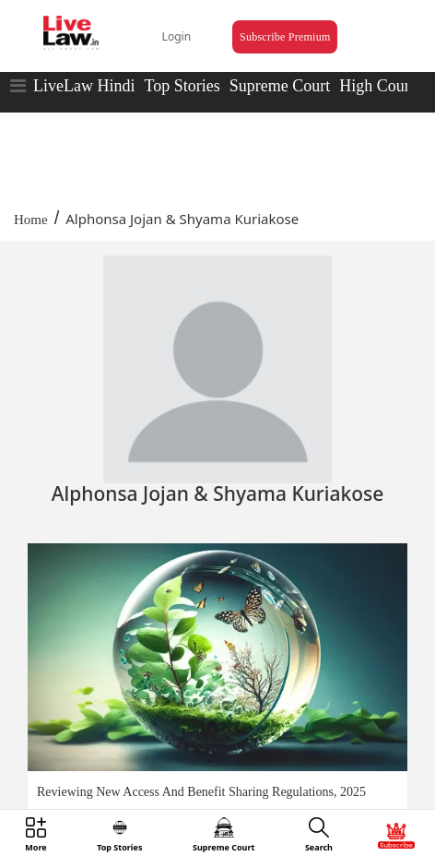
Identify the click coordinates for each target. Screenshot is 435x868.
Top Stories (182, 86)
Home (31, 220)
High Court (377, 86)
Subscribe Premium (285, 37)
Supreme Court (280, 86)
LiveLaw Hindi (84, 86)
